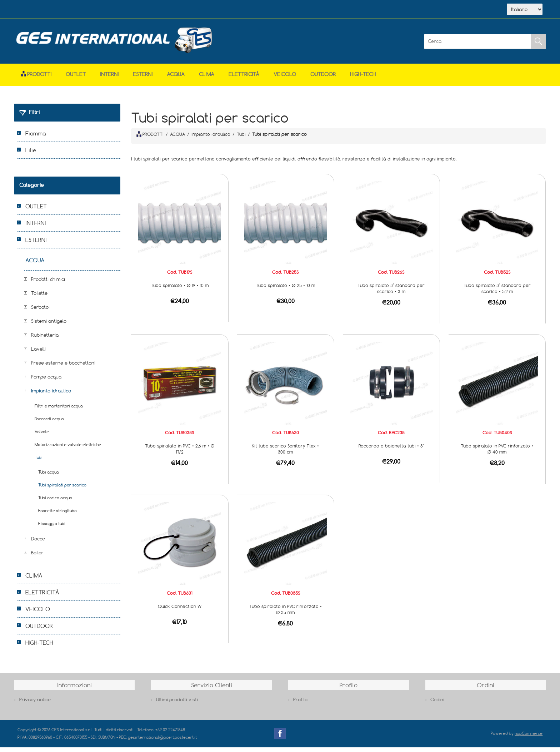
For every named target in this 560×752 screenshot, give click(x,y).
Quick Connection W (180, 611)
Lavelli (38, 353)
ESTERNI (143, 79)
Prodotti (36, 79)
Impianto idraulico (51, 395)
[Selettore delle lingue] (525, 12)
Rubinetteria (45, 340)
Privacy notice (35, 704)
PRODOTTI (150, 139)
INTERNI (109, 79)
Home (35, 10)
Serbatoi (40, 312)
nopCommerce (529, 738)
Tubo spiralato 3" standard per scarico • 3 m (391, 293)
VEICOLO (285, 79)
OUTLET (76, 79)
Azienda (66, 10)
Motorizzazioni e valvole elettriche (68, 449)
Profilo (300, 704)
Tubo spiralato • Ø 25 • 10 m (285, 290)
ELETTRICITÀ (244, 79)
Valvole (42, 436)
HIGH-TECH (363, 79)
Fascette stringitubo (57, 515)
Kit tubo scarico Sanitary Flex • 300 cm (285, 453)
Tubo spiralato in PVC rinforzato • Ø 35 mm (286, 614)
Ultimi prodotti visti (177, 704)
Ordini (437, 704)
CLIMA (207, 79)
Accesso (165, 10)
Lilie (31, 155)
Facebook (280, 738)
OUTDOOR (323, 79)
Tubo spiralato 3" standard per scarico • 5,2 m (497, 293)
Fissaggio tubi (52, 528)
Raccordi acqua (49, 423)
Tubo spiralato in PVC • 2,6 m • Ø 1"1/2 (180, 453)
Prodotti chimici (48, 284)
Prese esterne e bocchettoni (63, 367)
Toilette (39, 298)
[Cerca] (477, 46)
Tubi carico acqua (55, 502)
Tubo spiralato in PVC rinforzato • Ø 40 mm (497, 453)
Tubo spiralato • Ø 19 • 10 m (180, 290)
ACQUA (176, 79)
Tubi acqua (49, 477)
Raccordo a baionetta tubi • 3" (391, 450)
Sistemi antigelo (49, 326)
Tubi (39, 462)
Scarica (100, 10)
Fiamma (36, 138)
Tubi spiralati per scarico (62, 489)
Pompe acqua (46, 381)
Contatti (133, 10)
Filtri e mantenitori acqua (59, 410)
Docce (38, 543)
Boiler (37, 557)
